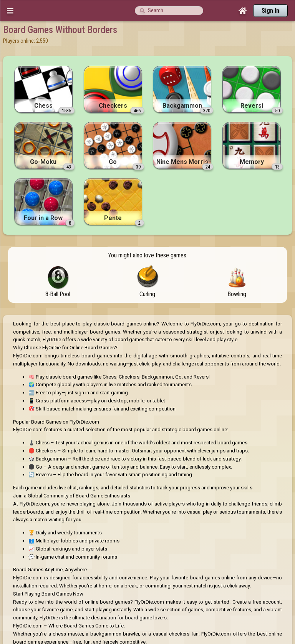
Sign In (270, 11)
